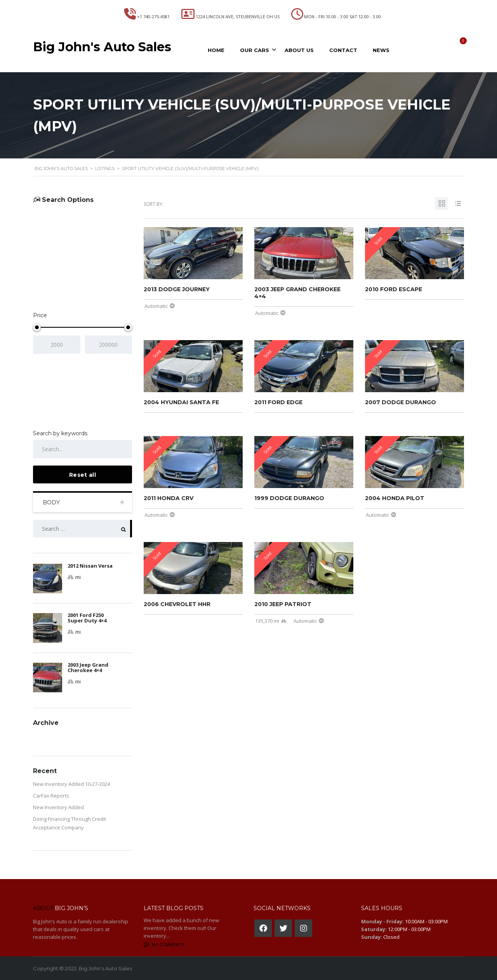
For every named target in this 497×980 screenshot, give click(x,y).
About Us (299, 50)
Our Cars (255, 50)
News (381, 50)
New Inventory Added (58, 807)
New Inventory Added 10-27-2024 (71, 784)
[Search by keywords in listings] (83, 449)
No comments (164, 944)
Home (216, 50)
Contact (343, 50)
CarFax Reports (51, 796)
